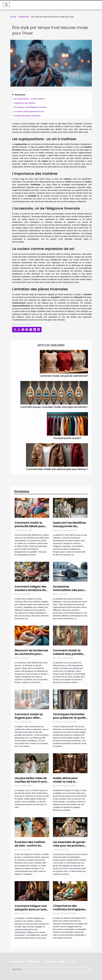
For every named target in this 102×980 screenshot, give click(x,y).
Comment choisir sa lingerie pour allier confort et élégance (29, 718)
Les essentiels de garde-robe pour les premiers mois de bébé (70, 846)
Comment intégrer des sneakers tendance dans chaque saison (32, 590)
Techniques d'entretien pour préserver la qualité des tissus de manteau (70, 718)
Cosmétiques (16, 961)
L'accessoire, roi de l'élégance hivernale (30, 107)
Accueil (13, 17)
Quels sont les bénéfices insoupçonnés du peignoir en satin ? (69, 526)
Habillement (24, 17)
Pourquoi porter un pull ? (67, 438)
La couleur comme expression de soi (29, 111)
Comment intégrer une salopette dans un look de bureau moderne (31, 909)
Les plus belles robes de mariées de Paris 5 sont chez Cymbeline (31, 782)
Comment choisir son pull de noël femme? (64, 376)
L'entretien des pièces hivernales (27, 116)
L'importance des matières (24, 103)
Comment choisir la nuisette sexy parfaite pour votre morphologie (70, 654)
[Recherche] (51, 969)
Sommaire (20, 95)
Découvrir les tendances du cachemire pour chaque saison (31, 654)
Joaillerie (63, 961)
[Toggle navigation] (6, 5)
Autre (74, 961)
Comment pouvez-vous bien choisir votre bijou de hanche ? (54, 407)
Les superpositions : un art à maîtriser (29, 99)
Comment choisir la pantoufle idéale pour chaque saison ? (30, 526)
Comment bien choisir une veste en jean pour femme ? (57, 469)
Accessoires (49, 961)
